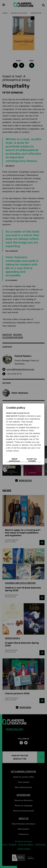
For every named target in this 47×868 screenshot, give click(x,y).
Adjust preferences (14, 460)
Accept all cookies (32, 460)
